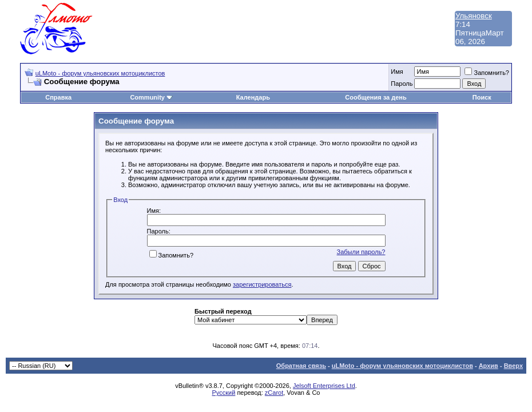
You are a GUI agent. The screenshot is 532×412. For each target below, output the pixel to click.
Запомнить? (487, 73)
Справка (58, 97)
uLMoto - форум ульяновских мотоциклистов (100, 73)
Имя (397, 72)
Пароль (402, 84)
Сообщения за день (376, 97)
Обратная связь (301, 366)
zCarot (274, 393)
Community (151, 97)
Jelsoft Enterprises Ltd (324, 386)
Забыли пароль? (361, 252)
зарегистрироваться (262, 284)
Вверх (513, 366)
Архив (489, 366)
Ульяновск (474, 16)
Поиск (482, 97)
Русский (224, 393)
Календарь (253, 97)
